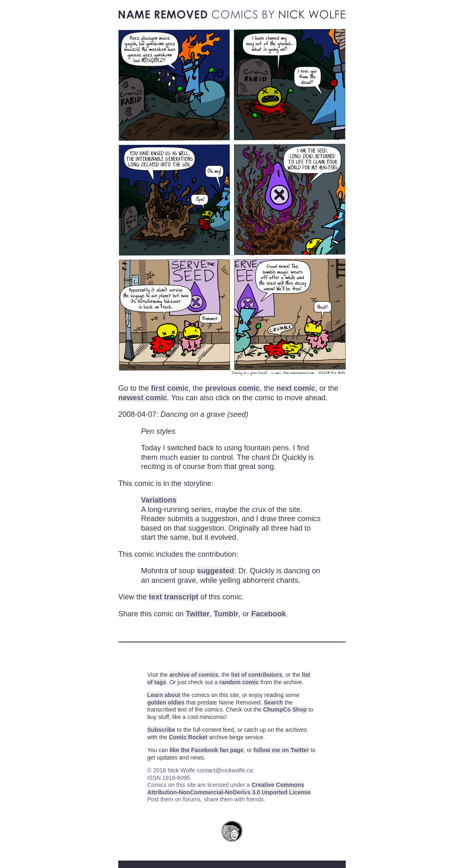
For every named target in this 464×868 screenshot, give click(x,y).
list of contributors (257, 675)
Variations (159, 500)
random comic (239, 682)
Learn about (164, 695)
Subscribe (161, 730)
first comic (170, 388)
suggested (215, 571)
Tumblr (226, 614)
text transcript (174, 597)
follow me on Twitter (281, 750)
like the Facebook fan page (207, 750)
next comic (296, 388)
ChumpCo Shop (285, 709)
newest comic (143, 398)
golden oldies (166, 702)
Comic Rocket (188, 737)
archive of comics (194, 675)
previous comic (232, 388)
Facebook (268, 614)
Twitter (198, 614)
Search (274, 702)
